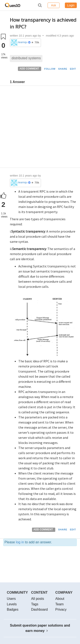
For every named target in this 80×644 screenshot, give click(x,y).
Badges (13, 609)
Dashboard (39, 609)
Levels (12, 604)
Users (11, 599)
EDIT (73, 69)
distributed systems (26, 58)
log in (20, 542)
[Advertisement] (40, 128)
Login (71, 5)
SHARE (63, 69)
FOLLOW (50, 69)
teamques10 (23, 42)
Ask (53, 5)
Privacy (61, 609)
